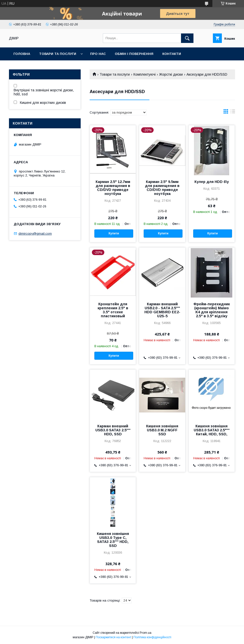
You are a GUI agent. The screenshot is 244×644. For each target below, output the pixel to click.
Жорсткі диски (171, 74)
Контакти (172, 54)
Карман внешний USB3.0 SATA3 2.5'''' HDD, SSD (113, 430)
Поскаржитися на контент (113, 637)
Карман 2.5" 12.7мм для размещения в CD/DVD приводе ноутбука (113, 188)
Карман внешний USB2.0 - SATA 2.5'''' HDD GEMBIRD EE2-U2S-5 (162, 310)
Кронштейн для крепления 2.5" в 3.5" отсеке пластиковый (113, 310)
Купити (114, 233)
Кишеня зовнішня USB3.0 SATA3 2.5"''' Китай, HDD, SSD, (212, 430)
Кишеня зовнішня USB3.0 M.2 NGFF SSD (162, 430)
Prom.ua (146, 633)
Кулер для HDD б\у (212, 182)
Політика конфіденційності (152, 637)
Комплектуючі (145, 74)
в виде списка (233, 113)
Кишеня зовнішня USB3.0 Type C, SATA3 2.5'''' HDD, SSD (113, 540)
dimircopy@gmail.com (35, 234)
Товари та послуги (58, 54)
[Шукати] (187, 38)
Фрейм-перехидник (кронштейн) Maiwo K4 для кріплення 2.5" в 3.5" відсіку (212, 310)
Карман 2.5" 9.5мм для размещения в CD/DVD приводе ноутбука (162, 188)
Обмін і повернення (134, 54)
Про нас (98, 54)
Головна (22, 54)
